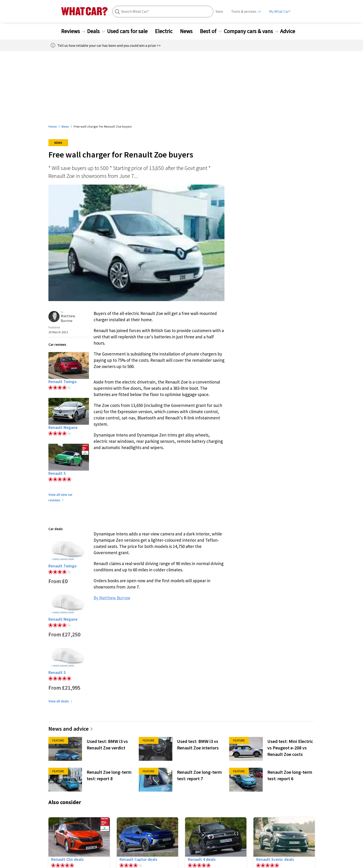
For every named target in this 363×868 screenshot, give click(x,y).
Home (53, 126)
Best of (211, 31)
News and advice (71, 729)
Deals (96, 31)
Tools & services (244, 11)
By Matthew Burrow (112, 598)
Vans (219, 11)
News (189, 31)
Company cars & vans (251, 31)
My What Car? (280, 11)
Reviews (73, 31)
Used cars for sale (130, 31)
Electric (167, 31)
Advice (290, 31)
